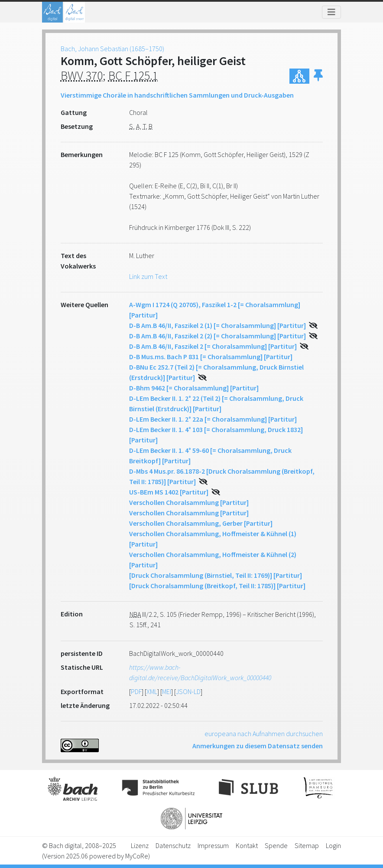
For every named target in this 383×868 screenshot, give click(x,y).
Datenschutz (173, 845)
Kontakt (247, 845)
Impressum (213, 845)
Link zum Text (148, 276)
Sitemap (307, 845)
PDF (136, 691)
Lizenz (140, 845)
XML (152, 691)
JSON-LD (188, 691)
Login (333, 845)
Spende (276, 845)
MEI (167, 691)
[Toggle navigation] (331, 12)
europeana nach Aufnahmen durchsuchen (264, 734)
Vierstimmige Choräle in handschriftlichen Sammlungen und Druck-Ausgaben (177, 95)
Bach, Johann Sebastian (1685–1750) (112, 49)
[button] (318, 76)
